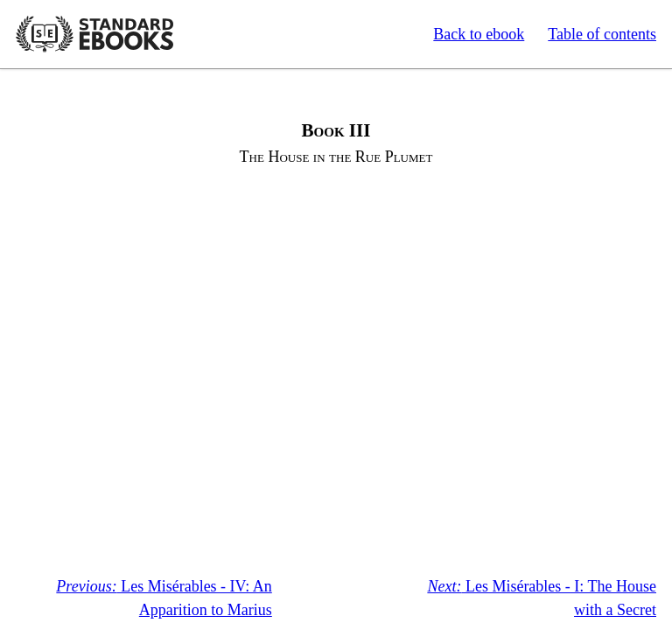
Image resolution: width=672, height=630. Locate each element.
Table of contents (602, 34)
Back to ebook (479, 34)
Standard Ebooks (94, 34)
